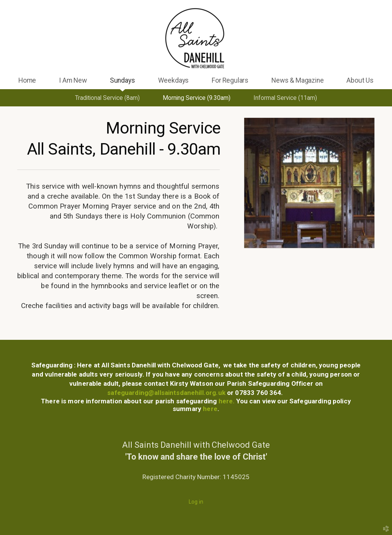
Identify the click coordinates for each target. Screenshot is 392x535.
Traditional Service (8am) (107, 98)
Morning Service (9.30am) (197, 98)
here (209, 409)
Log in (196, 502)
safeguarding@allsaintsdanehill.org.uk (166, 393)
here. (228, 401)
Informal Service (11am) (285, 98)
